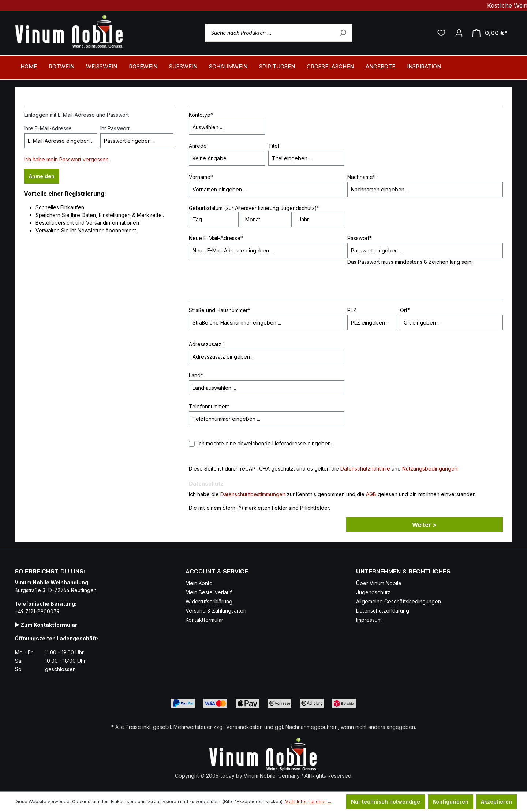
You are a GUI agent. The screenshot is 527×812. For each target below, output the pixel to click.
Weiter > (424, 525)
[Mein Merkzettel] (441, 33)
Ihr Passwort (115, 128)
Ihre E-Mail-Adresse (48, 128)
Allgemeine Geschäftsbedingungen (399, 601)
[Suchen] (343, 33)
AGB (371, 494)
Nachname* (361, 177)
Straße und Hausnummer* (220, 310)
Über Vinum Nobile (379, 583)
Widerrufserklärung (209, 601)
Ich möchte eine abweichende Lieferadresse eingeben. (265, 443)
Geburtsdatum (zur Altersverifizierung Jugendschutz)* (254, 208)
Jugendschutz (373, 592)
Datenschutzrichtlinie (365, 469)
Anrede (198, 146)
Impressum (369, 620)
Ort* (405, 310)
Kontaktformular (204, 620)
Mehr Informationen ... (308, 802)
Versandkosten (244, 727)
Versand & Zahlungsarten (216, 611)
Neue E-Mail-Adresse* (216, 238)
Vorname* (201, 177)
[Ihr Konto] (459, 33)
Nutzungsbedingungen (430, 469)
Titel (274, 146)
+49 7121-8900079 (37, 611)
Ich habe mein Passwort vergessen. (67, 159)
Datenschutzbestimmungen (253, 494)
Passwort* (360, 238)
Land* (196, 375)
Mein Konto (199, 583)
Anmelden (42, 176)
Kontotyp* (201, 115)
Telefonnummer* (209, 406)
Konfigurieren (451, 802)
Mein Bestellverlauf (209, 592)
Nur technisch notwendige (386, 802)
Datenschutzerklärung (383, 611)
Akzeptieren (496, 802)
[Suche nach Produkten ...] (279, 33)
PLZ (352, 310)
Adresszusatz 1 (207, 344)
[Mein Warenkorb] (490, 33)
